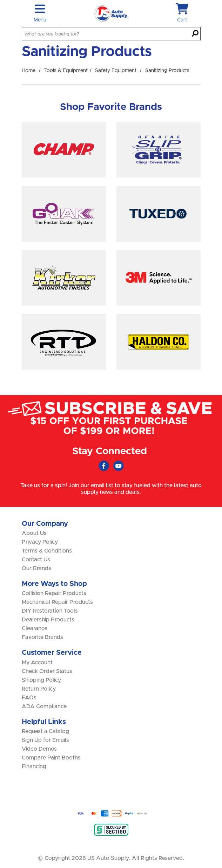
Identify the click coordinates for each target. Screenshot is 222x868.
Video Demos (39, 749)
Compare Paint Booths (51, 758)
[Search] (195, 34)
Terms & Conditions (47, 551)
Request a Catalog (45, 731)
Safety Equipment (116, 71)
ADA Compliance (44, 706)
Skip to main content (0, 0)
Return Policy (39, 689)
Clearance (35, 628)
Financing (34, 766)
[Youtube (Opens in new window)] (119, 466)
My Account (37, 663)
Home (29, 71)
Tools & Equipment (66, 71)
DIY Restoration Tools (50, 611)
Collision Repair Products (54, 593)
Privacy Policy (40, 542)
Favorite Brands (42, 637)
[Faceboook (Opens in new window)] (104, 466)
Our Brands (36, 568)
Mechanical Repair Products (57, 602)
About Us (34, 533)
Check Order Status (47, 671)
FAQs (29, 698)
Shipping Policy (41, 680)
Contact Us (36, 560)
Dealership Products (48, 620)
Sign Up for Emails (45, 740)
